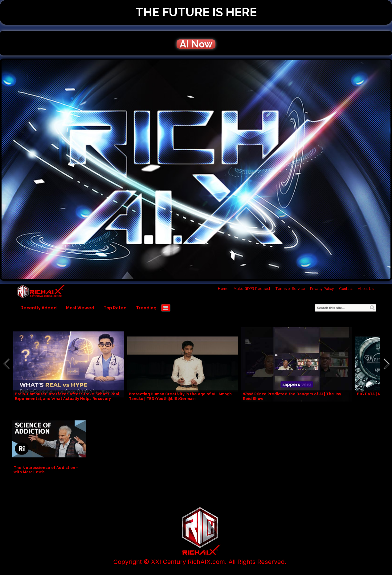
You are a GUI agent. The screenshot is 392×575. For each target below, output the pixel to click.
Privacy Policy (322, 289)
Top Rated (115, 308)
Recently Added (39, 308)
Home (223, 289)
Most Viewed (80, 308)
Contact (346, 289)
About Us (366, 289)
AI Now (196, 44)
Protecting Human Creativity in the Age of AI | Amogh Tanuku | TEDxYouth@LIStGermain (180, 396)
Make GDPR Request (252, 289)
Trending (146, 308)
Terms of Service (290, 289)
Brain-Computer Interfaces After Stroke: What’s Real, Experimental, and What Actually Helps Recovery (67, 396)
